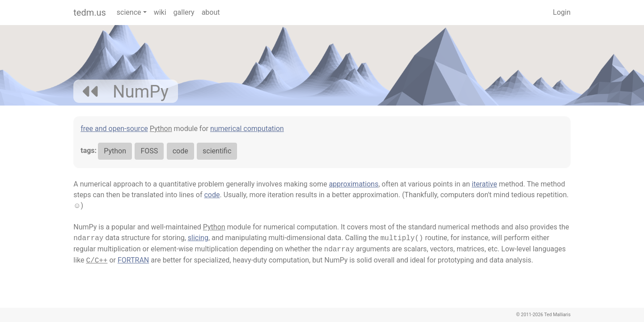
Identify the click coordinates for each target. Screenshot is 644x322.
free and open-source (114, 129)
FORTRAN (133, 260)
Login (561, 12)
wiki (160, 12)
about (211, 12)
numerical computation (247, 129)
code (180, 151)
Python (161, 129)
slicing (198, 238)
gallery (184, 12)
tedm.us (90, 13)
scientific (217, 151)
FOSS (149, 151)
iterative (485, 184)
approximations (354, 184)
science (129, 12)
